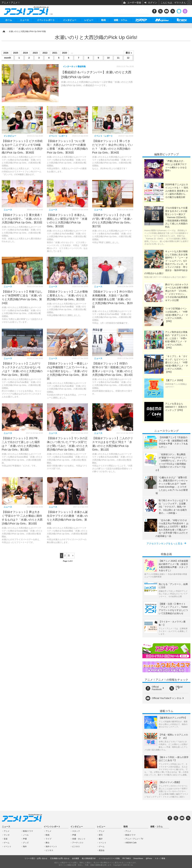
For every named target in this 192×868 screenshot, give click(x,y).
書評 (101, 839)
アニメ (7, 831)
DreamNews (138, 858)
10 (108, 58)
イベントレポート (46, 20)
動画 (104, 20)
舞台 (48, 843)
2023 (35, 53)
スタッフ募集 (160, 858)
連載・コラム (120, 20)
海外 (25, 847)
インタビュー (70, 20)
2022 (45, 53)
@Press (149, 858)
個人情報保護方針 (89, 858)
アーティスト (78, 843)
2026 (6, 53)
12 (128, 58)
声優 (25, 839)
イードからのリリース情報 (109, 858)
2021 (55, 53)
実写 (101, 835)
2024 (25, 53)
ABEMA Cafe (131, 843)
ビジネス (49, 850)
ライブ (48, 839)
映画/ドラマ (28, 831)
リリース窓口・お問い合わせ (36, 858)
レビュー (89, 20)
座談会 (102, 850)
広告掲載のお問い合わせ (60, 858)
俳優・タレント (79, 839)
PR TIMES (127, 858)
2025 (16, 53)
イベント (8, 847)
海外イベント (51, 847)
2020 (65, 53)
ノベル (26, 835)
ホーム (9, 20)
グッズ (26, 843)
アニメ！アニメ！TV (134, 839)
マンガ (7, 835)
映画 (48, 835)
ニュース (24, 20)
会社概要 (76, 858)
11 (118, 58)
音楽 (6, 839)
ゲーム (7, 843)
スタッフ (76, 831)
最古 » (129, 53)
